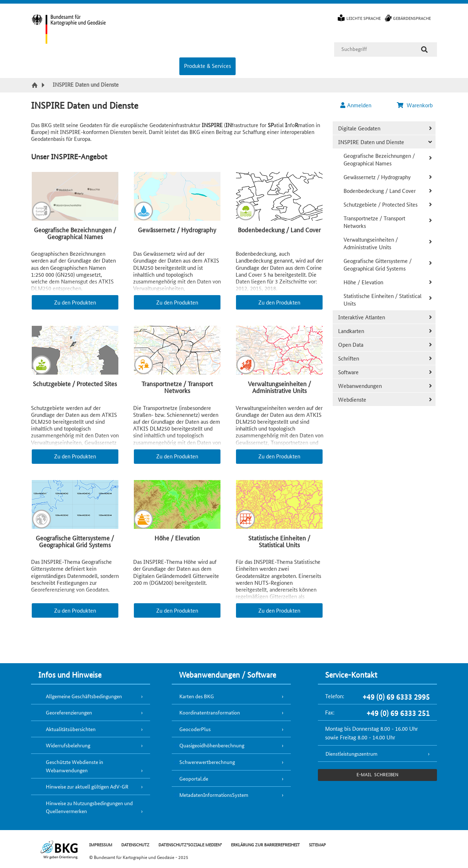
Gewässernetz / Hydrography (377, 177)
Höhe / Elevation (363, 282)
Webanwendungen (360, 386)
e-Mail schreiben (377, 774)
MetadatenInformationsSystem (214, 795)
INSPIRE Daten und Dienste (371, 142)
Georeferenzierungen (69, 712)
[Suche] (424, 49)
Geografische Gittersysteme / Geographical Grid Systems (378, 264)
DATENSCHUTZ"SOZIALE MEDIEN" (190, 844)
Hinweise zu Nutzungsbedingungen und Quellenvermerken (89, 807)
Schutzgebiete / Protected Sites (380, 204)
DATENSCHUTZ (135, 844)
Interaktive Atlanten (362, 317)
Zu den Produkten (75, 302)
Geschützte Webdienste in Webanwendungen (75, 766)
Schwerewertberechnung (207, 762)
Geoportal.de (194, 778)
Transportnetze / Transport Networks (374, 222)
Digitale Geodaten (359, 128)
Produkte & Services (207, 66)
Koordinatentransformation (210, 712)
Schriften (349, 358)
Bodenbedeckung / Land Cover (380, 191)
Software (348, 372)
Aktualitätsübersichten (71, 729)
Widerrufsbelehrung (68, 745)
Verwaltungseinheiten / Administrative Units (371, 243)
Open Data (351, 344)
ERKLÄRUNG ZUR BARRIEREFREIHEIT (265, 844)
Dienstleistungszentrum (351, 753)
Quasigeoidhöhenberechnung (212, 745)
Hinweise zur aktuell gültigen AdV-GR (87, 786)
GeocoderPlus (195, 729)
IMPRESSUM (101, 844)
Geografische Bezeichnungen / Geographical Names (379, 159)
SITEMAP (317, 844)
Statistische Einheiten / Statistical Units (382, 299)
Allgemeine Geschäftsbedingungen (84, 696)
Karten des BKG (197, 696)
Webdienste (352, 399)
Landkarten (351, 331)
